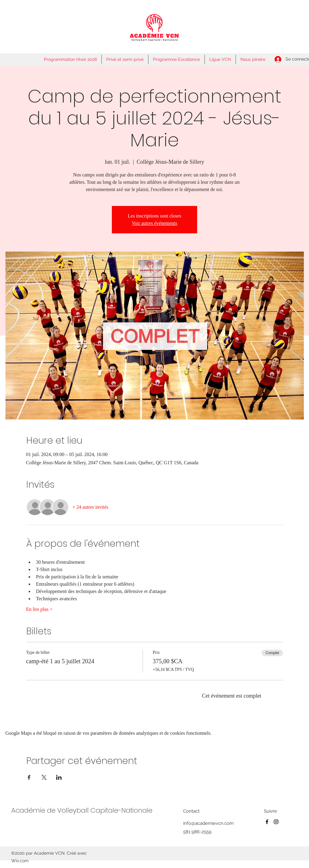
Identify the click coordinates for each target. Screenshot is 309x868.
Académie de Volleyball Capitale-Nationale (82, 810)
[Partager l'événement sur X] (44, 777)
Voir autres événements (155, 223)
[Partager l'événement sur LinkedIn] (59, 777)
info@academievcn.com (208, 823)
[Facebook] (267, 822)
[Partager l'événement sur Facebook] (29, 777)
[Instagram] (276, 822)
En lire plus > (39, 609)
